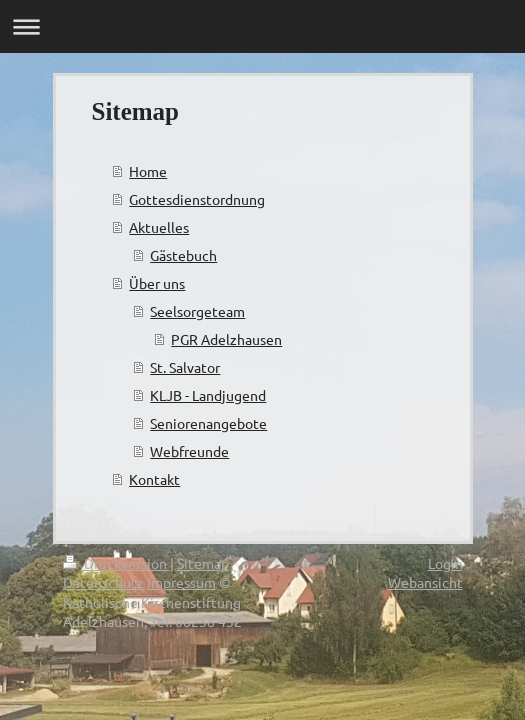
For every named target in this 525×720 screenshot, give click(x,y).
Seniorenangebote (208, 423)
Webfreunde (189, 451)
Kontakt (154, 479)
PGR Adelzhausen (226, 339)
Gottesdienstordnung (197, 199)
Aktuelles (159, 227)
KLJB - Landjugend (208, 395)
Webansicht (425, 582)
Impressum (181, 582)
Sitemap (203, 563)
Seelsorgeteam (197, 311)
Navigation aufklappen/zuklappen (262, 26)
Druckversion (116, 563)
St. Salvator (185, 367)
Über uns (157, 283)
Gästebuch (183, 255)
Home (148, 171)
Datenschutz (103, 582)
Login (445, 563)
